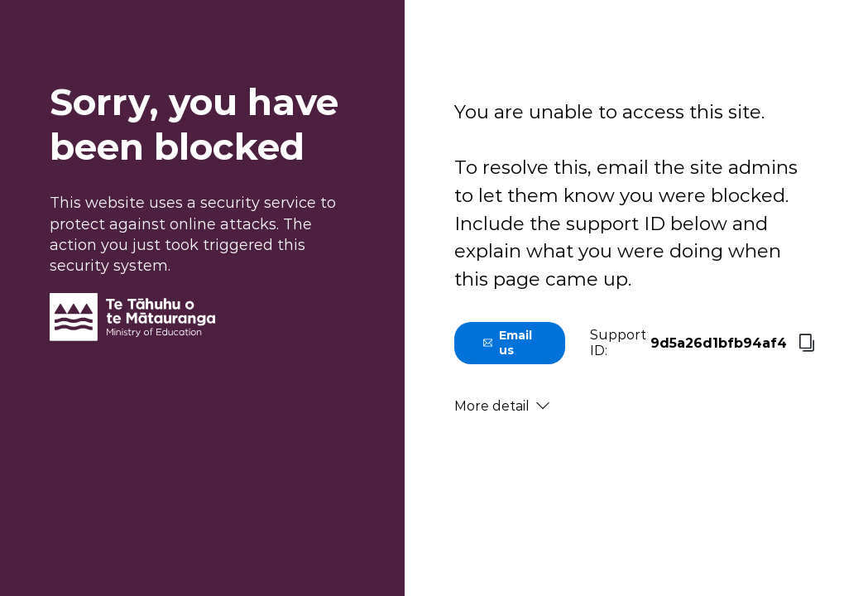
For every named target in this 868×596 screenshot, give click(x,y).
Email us (508, 343)
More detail (502, 406)
